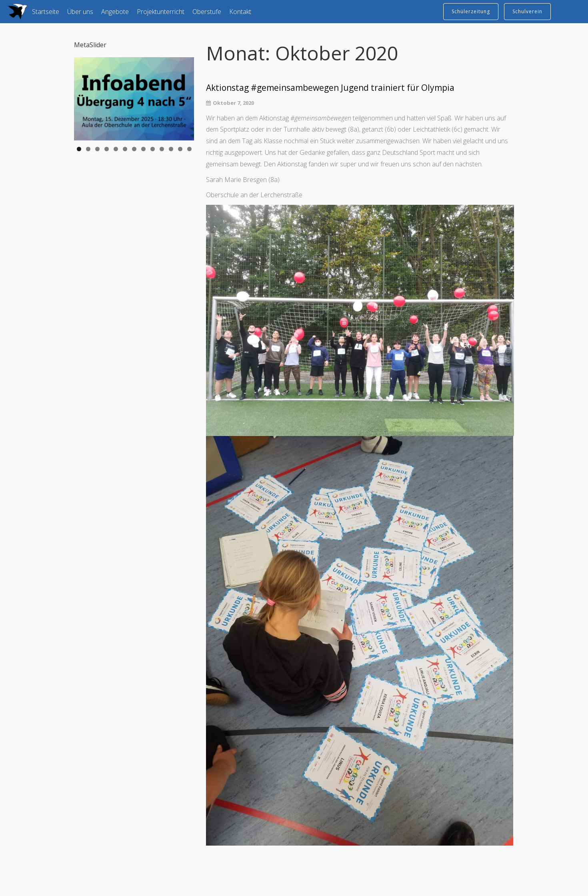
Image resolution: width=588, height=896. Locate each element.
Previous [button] (84, 97)
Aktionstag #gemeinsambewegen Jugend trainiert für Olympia (330, 88)
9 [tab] (153, 149)
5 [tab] (116, 149)
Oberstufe (207, 12)
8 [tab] (143, 149)
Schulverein (527, 11)
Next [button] (184, 97)
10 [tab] (162, 149)
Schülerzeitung (471, 11)
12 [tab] (180, 149)
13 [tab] (190, 149)
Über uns (80, 12)
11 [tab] (171, 149)
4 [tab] (107, 149)
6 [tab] (125, 149)
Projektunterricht (161, 12)
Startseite (46, 12)
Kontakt (240, 12)
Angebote (115, 12)
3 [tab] (97, 149)
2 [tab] (88, 149)
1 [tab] (79, 149)
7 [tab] (134, 149)
